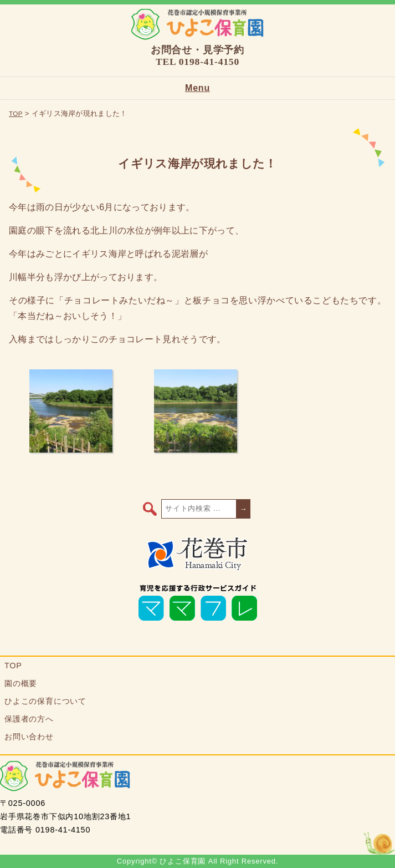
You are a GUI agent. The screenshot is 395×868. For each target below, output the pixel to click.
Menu (197, 88)
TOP (16, 113)
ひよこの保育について (45, 701)
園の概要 (21, 683)
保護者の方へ (29, 719)
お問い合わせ (29, 737)
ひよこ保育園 (197, 24)
